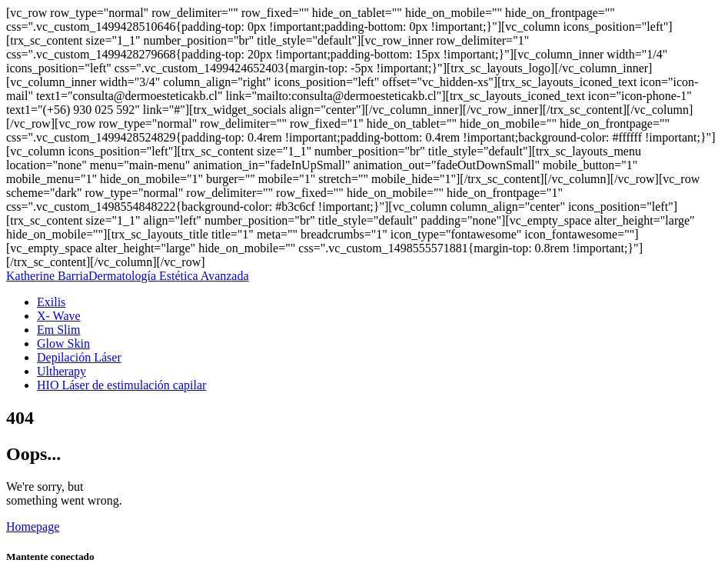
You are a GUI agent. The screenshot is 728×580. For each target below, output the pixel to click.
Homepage (33, 527)
